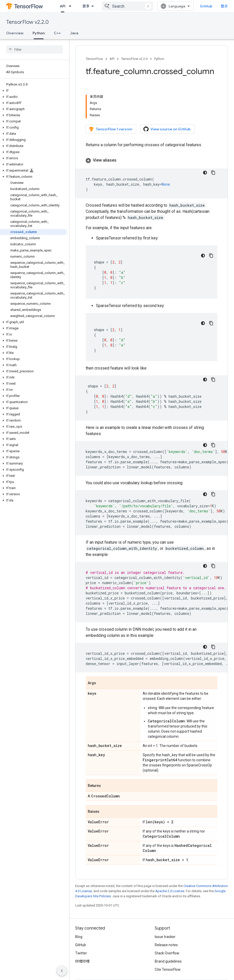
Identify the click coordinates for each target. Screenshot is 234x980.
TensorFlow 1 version (110, 129)
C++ (57, 33)
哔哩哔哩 (82, 961)
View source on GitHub (167, 129)
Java (74, 33)
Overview (15, 33)
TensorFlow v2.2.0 (27, 22)
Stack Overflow (167, 953)
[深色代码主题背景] (205, 173)
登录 (224, 6)
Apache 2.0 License (170, 891)
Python (159, 59)
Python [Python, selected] (39, 33)
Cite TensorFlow (168, 970)
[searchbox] (35, 49)
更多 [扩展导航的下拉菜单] (86, 6)
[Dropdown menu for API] (72, 6)
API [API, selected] (63, 6)
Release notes (166, 945)
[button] (33, 91)
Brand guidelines (168, 961)
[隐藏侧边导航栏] (62, 971)
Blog (79, 937)
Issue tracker (165, 937)
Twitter (81, 953)
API (112, 59)
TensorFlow (94, 59)
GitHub (206, 6)
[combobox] (128, 6)
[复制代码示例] (213, 173)
